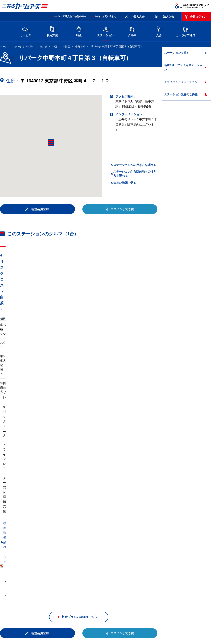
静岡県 (81, 588)
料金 (79, 31)
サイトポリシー (27, 613)
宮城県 (50, 582)
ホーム (4, 47)
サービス (26, 31)
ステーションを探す (23, 47)
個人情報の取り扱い (150, 628)
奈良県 (159, 588)
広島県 (34, 594)
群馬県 (96, 582)
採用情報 (60, 628)
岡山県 (174, 588)
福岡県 (65, 594)
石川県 (50, 588)
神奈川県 (160, 582)
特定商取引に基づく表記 (104, 613)
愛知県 (96, 588)
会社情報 (47, 628)
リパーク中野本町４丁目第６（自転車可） (90, 535)
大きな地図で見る (125, 183)
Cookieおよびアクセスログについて (182, 628)
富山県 (34, 588)
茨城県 (65, 582)
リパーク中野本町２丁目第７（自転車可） (111, 528)
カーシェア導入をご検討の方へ (70, 16)
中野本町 (80, 47)
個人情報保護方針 (100, 628)
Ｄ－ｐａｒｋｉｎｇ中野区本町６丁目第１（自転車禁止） (38, 528)
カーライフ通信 (186, 31)
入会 (159, 31)
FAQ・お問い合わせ (106, 16)
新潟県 (174, 582)
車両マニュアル (53, 362)
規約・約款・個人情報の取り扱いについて (63, 613)
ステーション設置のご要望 (181, 94)
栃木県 (81, 582)
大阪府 (128, 588)
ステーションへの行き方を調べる (135, 165)
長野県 (65, 588)
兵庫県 (143, 588)
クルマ (132, 31)
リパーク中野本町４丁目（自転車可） (25, 543)
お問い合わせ (8, 613)
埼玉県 (112, 582)
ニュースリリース (78, 628)
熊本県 (81, 594)
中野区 (66, 47)
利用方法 (52, 31)
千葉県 (128, 582)
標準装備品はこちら (17, 362)
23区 (55, 47)
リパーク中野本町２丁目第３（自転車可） (28, 535)
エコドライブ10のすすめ (152, 613)
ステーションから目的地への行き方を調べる (135, 174)
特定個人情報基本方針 (125, 628)
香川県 (50, 594)
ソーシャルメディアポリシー (57, 632)
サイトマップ (128, 613)
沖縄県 (96, 594)
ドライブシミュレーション (181, 82)
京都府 (112, 588)
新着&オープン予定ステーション (183, 67)
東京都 (43, 47)
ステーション (105, 31)
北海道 (34, 582)
